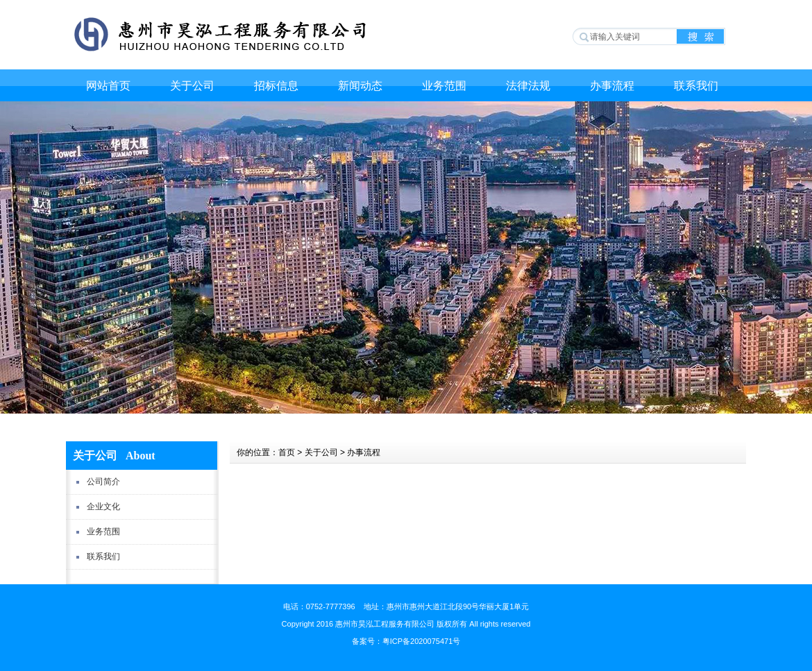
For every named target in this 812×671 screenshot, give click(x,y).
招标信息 (276, 86)
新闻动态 (360, 86)
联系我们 (696, 86)
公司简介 (103, 482)
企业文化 (103, 507)
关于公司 (192, 86)
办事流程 (612, 86)
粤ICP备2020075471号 (422, 641)
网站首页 (108, 86)
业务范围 (444, 86)
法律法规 (528, 86)
